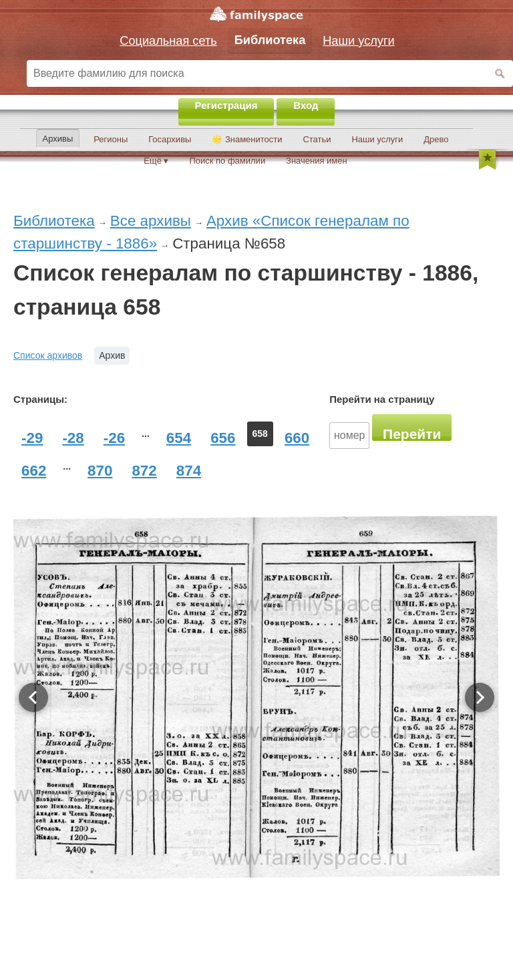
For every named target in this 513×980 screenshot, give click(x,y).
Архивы (58, 139)
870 (100, 471)
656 (223, 438)
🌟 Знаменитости (247, 139)
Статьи (317, 139)
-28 (73, 438)
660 (297, 438)
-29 (32, 438)
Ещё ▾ (156, 161)
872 (144, 471)
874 (189, 471)
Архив (112, 355)
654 (179, 438)
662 (34, 471)
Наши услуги (377, 139)
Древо (436, 139)
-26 (114, 438)
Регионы (111, 139)
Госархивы (170, 139)
